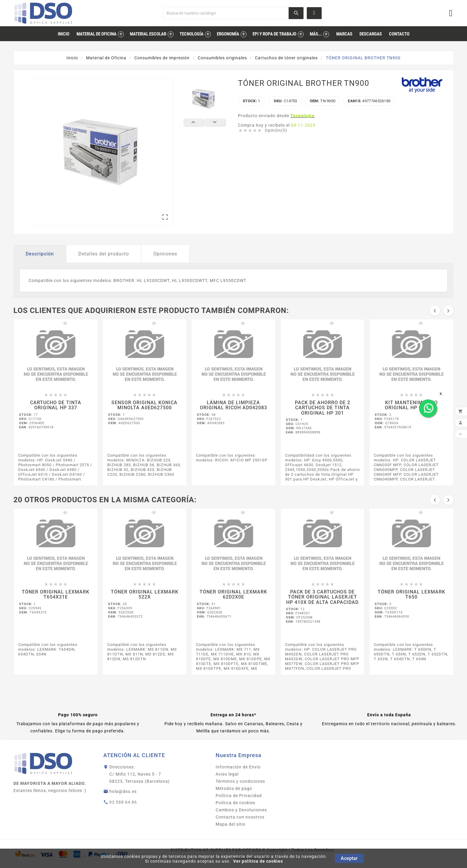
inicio (64, 34)
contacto (399, 34)
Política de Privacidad (239, 796)
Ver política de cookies (258, 861)
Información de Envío (238, 767)
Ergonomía (228, 34)
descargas (371, 34)
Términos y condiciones (240, 781)
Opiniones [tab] (165, 254)
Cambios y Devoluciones (241, 810)
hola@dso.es (123, 791)
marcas (344, 34)
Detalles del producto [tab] (104, 254)
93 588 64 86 (123, 802)
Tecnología (192, 34)
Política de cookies (235, 803)
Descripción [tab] (40, 254)
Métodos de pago (234, 788)
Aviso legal (227, 774)
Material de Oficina (96, 34)
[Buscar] (226, 13)
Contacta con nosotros (240, 817)
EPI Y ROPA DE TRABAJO (274, 34)
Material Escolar (148, 34)
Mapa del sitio (231, 824)
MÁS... (316, 34)
